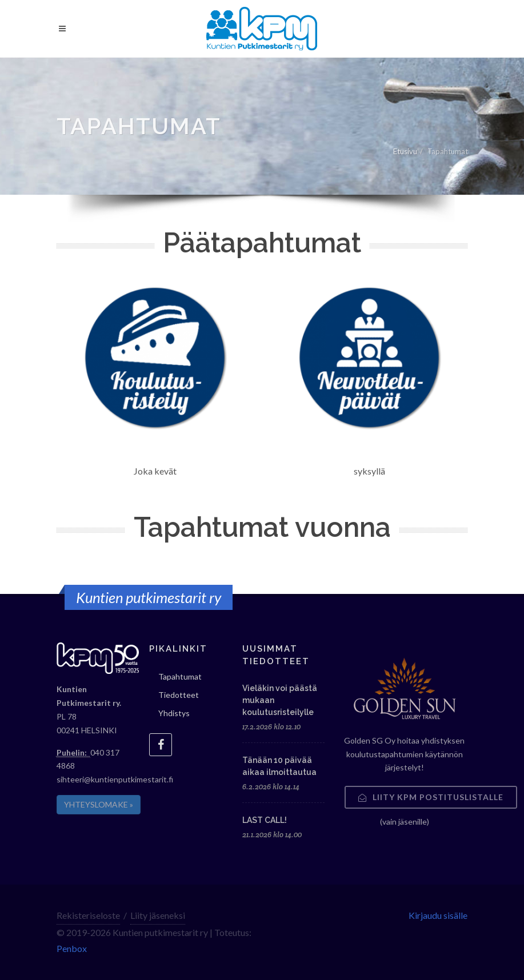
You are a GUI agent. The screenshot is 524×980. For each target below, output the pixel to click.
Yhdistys (174, 713)
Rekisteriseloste (88, 915)
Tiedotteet (179, 695)
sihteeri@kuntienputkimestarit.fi (115, 779)
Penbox (72, 948)
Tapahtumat (180, 676)
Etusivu (405, 151)
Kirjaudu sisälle (438, 915)
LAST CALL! (265, 820)
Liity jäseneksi (158, 915)
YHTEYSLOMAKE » (99, 804)
